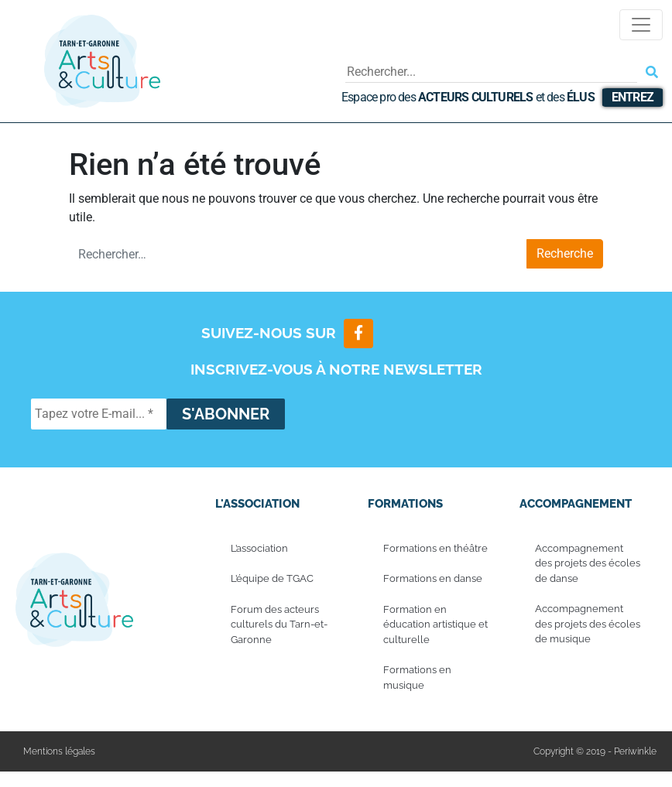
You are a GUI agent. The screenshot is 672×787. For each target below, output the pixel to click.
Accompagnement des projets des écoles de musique (588, 624)
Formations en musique (417, 678)
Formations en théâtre (435, 548)
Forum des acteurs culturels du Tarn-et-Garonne (279, 624)
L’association (259, 548)
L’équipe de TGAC (272, 579)
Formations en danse (433, 579)
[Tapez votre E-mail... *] (99, 414)
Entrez (633, 97)
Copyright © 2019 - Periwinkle (595, 752)
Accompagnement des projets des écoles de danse (588, 563)
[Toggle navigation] (641, 25)
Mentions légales (59, 752)
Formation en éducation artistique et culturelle (435, 624)
